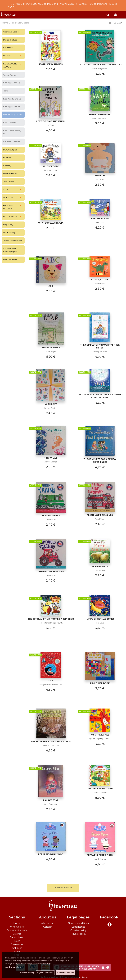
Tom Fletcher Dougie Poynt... (51, 623)
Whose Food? (51, 166)
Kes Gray (100, 222)
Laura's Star (51, 800)
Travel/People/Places (13, 241)
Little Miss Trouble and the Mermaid (100, 65)
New (17, 941)
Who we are (17, 927)
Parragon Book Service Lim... (51, 685)
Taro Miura (100, 180)
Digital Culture (10, 40)
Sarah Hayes (51, 352)
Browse (17, 934)
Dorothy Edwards (100, 352)
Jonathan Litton (51, 170)
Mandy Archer (100, 859)
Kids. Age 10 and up (12, 99)
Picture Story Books (12, 115)
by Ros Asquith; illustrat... (100, 739)
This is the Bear (51, 348)
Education (8, 48)
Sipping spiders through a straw (51, 741)
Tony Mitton (51, 519)
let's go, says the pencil (51, 121)
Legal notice (78, 927)
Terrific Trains (51, 516)
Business (7, 158)
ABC (51, 286)
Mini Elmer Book (100, 683)
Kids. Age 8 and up (12, 83)
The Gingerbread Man (100, 789)
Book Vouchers (10, 260)
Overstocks (17, 944)
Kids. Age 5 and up (12, 107)
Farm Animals (100, 566)
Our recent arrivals (17, 930)
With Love (51, 404)
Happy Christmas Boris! (100, 619)
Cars (51, 681)
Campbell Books (100, 793)
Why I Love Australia (51, 223)
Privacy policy (78, 934)
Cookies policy (78, 930)
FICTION (7, 56)
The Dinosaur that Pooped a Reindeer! (51, 619)
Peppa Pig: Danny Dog (51, 854)
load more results (63, 888)
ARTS (6, 190)
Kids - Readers (10, 123)
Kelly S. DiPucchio (51, 745)
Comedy (7, 166)
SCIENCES (8, 197)
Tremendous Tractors (51, 571)
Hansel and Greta (100, 114)
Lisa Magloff (100, 570)
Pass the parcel (100, 735)
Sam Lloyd (100, 623)
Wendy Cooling (51, 408)
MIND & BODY (10, 217)
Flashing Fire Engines (100, 515)
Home (17, 923)
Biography (8, 225)
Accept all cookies (66, 973)
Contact (17, 952)
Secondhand (17, 937)
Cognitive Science (11, 32)
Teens (6, 91)
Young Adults (9, 75)
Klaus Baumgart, (51, 804)
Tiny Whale (51, 458)
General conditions (78, 923)
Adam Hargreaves (100, 69)
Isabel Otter (100, 284)
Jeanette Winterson (100, 118)
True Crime (8, 182)
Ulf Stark (51, 125)
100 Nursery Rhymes (51, 64)
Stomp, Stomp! (100, 280)
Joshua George (51, 462)
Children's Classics (11, 142)
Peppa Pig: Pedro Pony (100, 855)
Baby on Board (100, 219)
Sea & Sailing (9, 233)
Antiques (17, 948)
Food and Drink (10, 174)
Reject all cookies (45, 973)
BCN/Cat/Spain (10, 150)
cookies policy (13, 967)
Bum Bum (100, 176)
